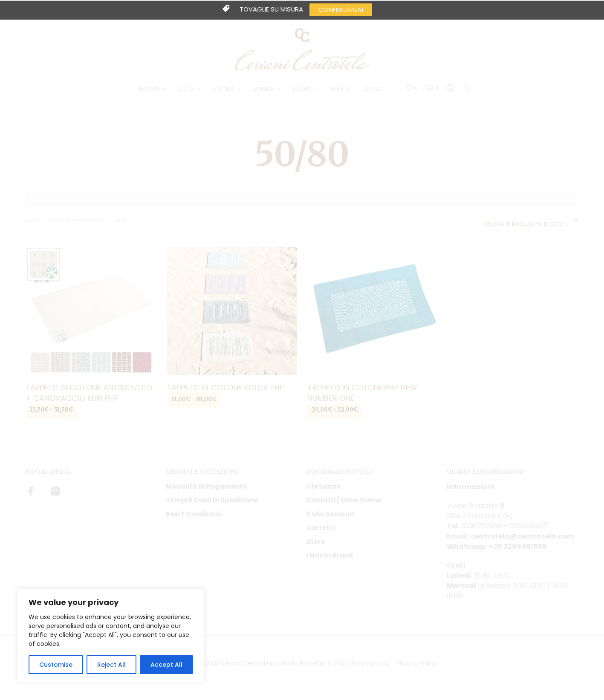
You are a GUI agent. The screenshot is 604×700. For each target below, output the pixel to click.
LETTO (186, 89)
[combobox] (531, 221)
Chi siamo (324, 486)
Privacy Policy (416, 664)
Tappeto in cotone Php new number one (362, 393)
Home (32, 221)
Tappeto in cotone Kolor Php (225, 387)
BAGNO (149, 89)
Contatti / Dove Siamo (344, 500)
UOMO (302, 89)
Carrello (321, 528)
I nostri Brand (330, 555)
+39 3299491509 (518, 546)
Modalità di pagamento (206, 486)
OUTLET (374, 89)
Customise (56, 665)
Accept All (166, 665)
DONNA (264, 89)
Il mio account (331, 514)
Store (316, 542)
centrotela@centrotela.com (522, 536)
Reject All (111, 665)
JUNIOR (340, 89)
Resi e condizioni (194, 514)
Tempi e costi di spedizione (212, 500)
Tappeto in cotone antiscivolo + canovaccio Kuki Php (89, 393)
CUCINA (224, 89)
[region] (111, 636)
